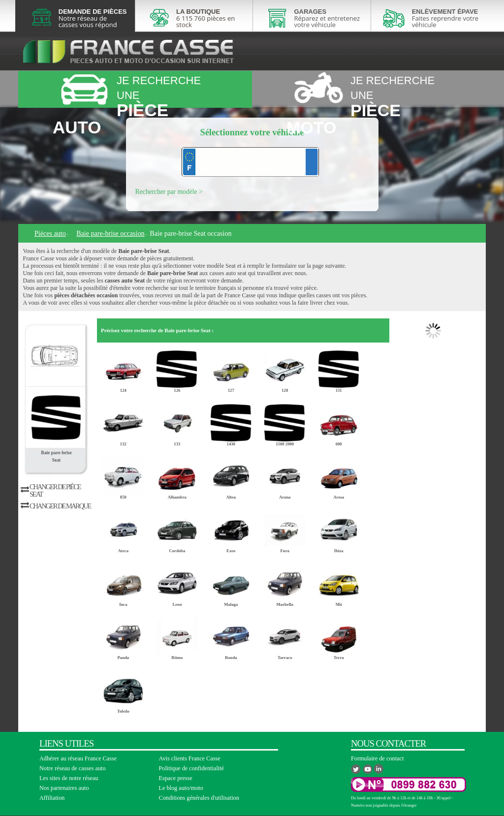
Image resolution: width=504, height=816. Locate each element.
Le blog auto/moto (181, 788)
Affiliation (52, 798)
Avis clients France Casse (190, 758)
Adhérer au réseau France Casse (78, 758)
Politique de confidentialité (192, 768)
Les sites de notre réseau (69, 778)
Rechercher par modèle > (169, 192)
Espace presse (176, 778)
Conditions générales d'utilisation (199, 798)
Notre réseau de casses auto (73, 768)
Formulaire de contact (377, 758)
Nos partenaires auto (64, 788)
